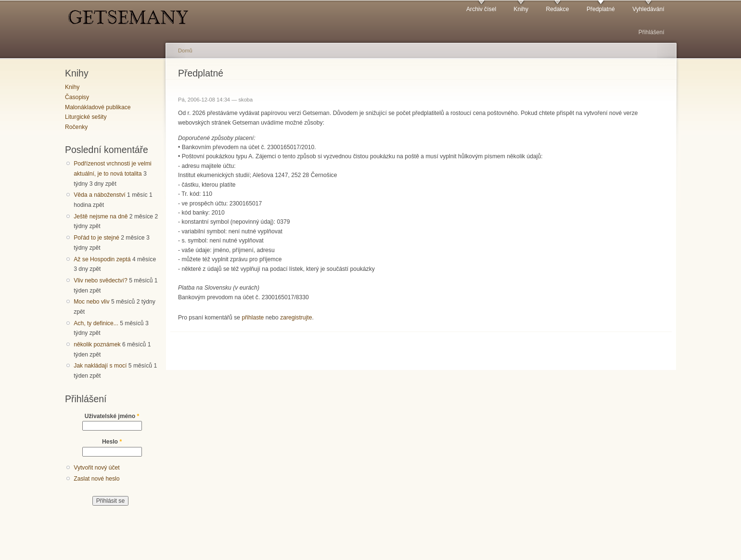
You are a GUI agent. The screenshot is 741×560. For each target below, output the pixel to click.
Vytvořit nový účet (97, 468)
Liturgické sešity (86, 117)
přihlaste (253, 318)
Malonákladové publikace (98, 107)
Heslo (112, 442)
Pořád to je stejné (96, 238)
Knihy (521, 9)
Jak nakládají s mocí (100, 366)
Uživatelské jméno (112, 416)
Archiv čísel (481, 9)
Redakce (557, 9)
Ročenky (76, 127)
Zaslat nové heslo (96, 479)
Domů (185, 51)
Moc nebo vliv (91, 302)
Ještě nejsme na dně (101, 216)
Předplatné (601, 9)
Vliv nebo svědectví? (101, 280)
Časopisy (77, 97)
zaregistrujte (296, 318)
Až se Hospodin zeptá (102, 259)
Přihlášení (652, 32)
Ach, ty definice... (96, 323)
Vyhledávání (648, 9)
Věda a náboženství (99, 195)
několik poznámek (97, 344)
